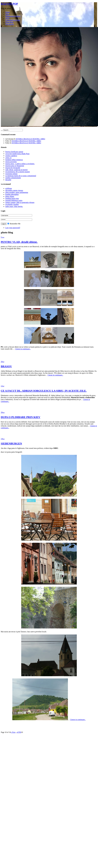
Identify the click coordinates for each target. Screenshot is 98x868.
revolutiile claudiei (12, 204)
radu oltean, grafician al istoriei (16, 170)
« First (13, 732)
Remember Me (14, 224)
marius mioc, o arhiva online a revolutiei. (20, 164)
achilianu (9, 188)
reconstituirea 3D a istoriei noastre (18, 172)
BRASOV (6, 366)
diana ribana (10, 196)
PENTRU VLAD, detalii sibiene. (19, 242)
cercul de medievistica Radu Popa (17, 154)
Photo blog (9, 22)
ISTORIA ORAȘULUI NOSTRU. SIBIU (30, 139)
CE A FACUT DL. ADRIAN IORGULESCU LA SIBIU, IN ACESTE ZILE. (44, 391)
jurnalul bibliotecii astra (14, 200)
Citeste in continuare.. (23, 349)
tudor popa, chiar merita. (14, 206)
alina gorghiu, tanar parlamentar (17, 192)
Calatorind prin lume (13, 20)
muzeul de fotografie (13, 168)
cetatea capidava (11, 156)
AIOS (7, 18)
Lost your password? (13, 228)
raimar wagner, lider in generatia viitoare (20, 202)
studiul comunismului (13, 178)
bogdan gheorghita (12, 194)
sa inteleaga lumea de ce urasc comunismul (21, 176)
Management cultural (13, 16)
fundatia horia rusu (12, 198)
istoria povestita (11, 162)
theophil (8, 180)
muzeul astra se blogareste (15, 166)
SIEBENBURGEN (11, 443)
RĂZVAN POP (9, 4)
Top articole (10, 24)
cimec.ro (8, 158)
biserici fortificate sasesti (14, 152)
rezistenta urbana (11, 174)
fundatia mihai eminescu (14, 160)
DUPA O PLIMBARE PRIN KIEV (21, 417)
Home (7, 12)
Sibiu (7, 14)
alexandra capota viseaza (14, 190)
